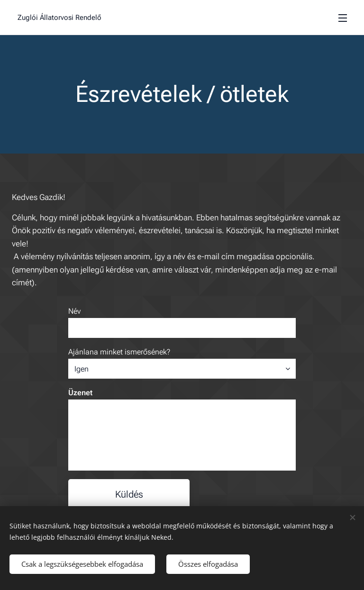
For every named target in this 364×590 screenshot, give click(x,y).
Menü (343, 18)
